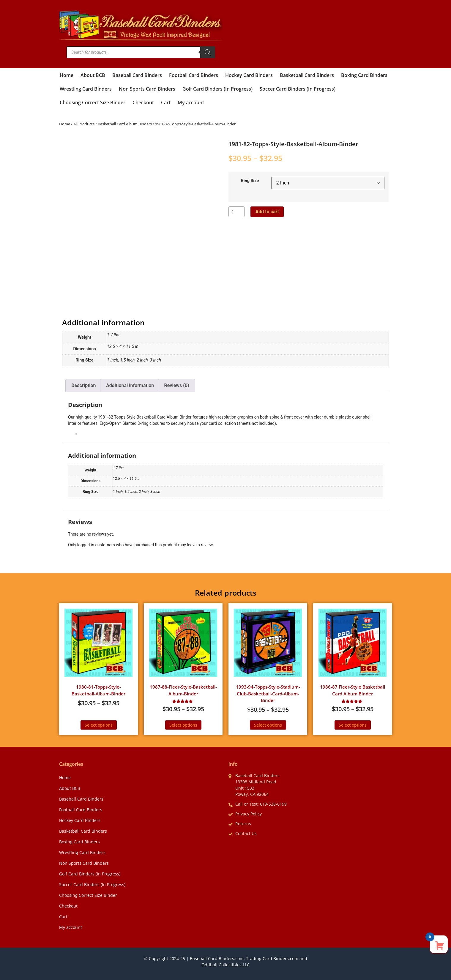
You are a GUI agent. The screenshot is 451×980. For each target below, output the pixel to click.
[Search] (208, 52)
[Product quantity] (236, 212)
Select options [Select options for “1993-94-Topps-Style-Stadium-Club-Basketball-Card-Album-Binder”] (268, 725)
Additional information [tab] (130, 385)
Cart (166, 102)
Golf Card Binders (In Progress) (217, 89)
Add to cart (267, 212)
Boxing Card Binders (364, 75)
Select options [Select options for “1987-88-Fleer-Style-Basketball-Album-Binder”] (183, 725)
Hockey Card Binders (249, 75)
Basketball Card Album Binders (125, 124)
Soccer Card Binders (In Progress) (298, 89)
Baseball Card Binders (137, 75)
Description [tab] (83, 385)
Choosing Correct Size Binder (93, 102)
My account (191, 102)
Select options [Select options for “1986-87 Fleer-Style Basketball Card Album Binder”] (353, 725)
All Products (84, 124)
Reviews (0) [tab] (177, 385)
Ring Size (250, 181)
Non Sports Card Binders (147, 89)
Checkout (143, 102)
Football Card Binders (194, 75)
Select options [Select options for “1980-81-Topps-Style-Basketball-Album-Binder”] (99, 725)
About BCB (93, 75)
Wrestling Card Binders (86, 89)
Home (67, 75)
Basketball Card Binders (307, 75)
